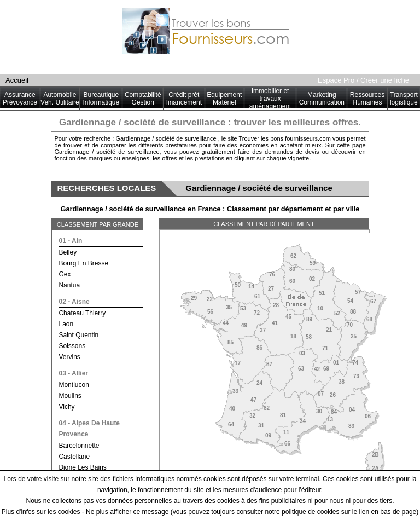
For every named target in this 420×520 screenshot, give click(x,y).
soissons (72, 346)
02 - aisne (74, 302)
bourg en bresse (83, 263)
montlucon (74, 385)
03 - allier (73, 373)
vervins (69, 357)
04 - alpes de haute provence (89, 429)
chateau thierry (82, 313)
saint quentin (78, 335)
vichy (66, 407)
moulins (70, 396)
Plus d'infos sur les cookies (41, 512)
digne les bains (82, 467)
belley (68, 252)
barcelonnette (79, 446)
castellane (74, 457)
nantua (69, 285)
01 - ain (70, 241)
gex (65, 274)
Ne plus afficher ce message (127, 512)
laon (66, 324)
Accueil (17, 80)
